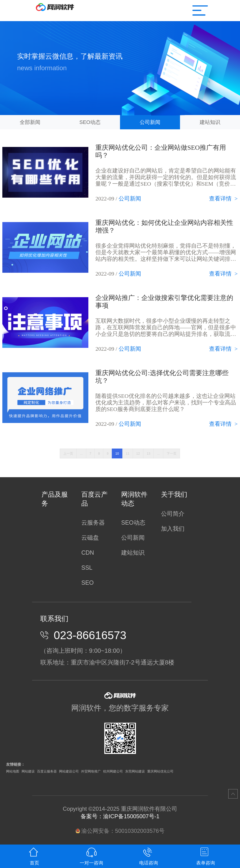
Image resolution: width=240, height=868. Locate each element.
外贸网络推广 (91, 771)
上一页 (68, 453)
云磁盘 (90, 538)
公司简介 (173, 514)
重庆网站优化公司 (160, 771)
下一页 (172, 453)
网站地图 (13, 771)
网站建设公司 (69, 771)
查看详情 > (223, 199)
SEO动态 (90, 122)
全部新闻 (30, 122)
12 (138, 453)
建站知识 (210, 122)
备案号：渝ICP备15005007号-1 (120, 816)
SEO (88, 583)
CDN (88, 553)
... (81, 453)
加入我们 (173, 529)
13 (149, 453)
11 (128, 453)
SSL (87, 568)
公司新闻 (150, 122)
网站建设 (28, 771)
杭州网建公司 (113, 771)
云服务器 (93, 522)
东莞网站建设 (135, 771)
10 (117, 453)
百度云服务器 (47, 771)
